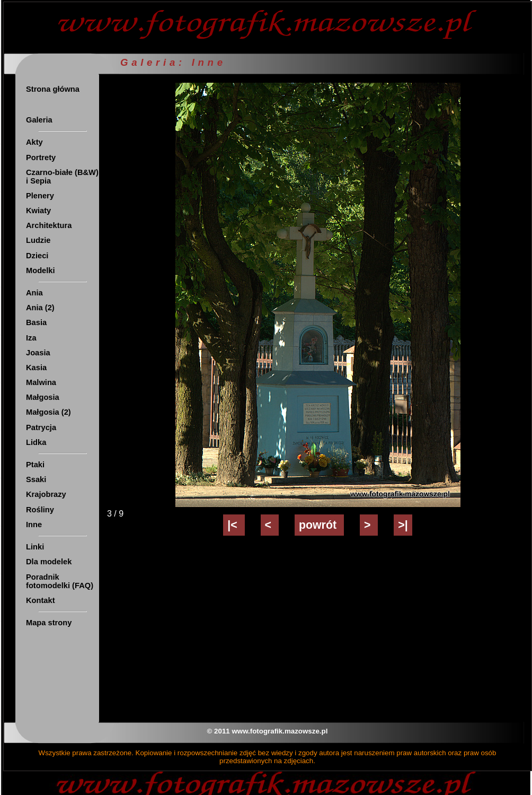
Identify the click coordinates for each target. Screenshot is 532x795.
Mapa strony (49, 623)
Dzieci (37, 256)
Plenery (40, 196)
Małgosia (43, 397)
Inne (34, 525)
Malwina (41, 382)
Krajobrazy (46, 494)
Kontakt (41, 600)
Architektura (49, 225)
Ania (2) (40, 308)
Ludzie (38, 240)
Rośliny (40, 510)
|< (234, 525)
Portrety (41, 158)
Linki (35, 547)
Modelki (41, 270)
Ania (34, 293)
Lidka (36, 442)
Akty (34, 142)
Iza (31, 338)
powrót (319, 525)
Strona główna (53, 89)
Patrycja (41, 427)
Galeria (39, 120)
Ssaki (36, 479)
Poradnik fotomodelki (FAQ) (60, 581)
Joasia (38, 353)
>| (403, 525)
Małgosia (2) (48, 412)
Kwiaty (38, 211)
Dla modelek (49, 562)
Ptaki (35, 465)
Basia (36, 322)
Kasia (36, 368)
